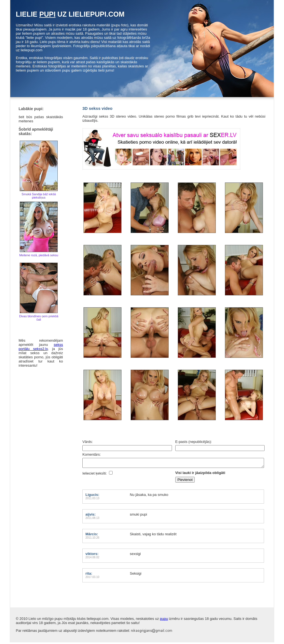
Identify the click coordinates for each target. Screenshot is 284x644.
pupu (164, 620)
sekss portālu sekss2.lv (41, 347)
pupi (47, 14)
